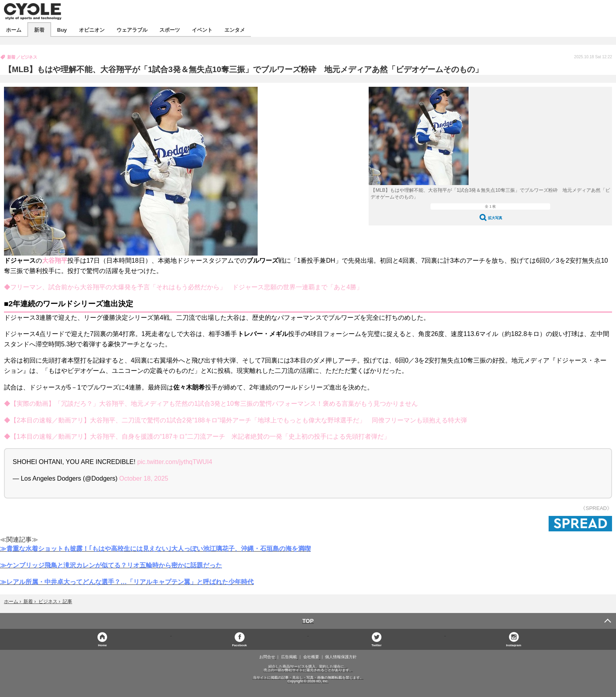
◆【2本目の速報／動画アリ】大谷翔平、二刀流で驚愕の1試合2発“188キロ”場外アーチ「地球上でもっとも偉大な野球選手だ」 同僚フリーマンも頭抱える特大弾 (235, 420)
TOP (308, 621)
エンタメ (235, 30)
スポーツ (170, 30)
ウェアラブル (132, 30)
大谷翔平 (55, 261)
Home (102, 645)
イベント (202, 30)
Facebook (239, 645)
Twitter (377, 645)
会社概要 (311, 657)
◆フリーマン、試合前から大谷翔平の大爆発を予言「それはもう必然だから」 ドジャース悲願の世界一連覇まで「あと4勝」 (183, 287)
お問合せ (267, 657)
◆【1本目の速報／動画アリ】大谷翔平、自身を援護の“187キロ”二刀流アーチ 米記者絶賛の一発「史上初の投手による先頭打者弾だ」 (197, 436)
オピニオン (92, 30)
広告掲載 (289, 657)
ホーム (14, 30)
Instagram (514, 645)
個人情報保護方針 (341, 657)
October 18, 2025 (144, 478)
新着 (39, 30)
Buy (62, 30)
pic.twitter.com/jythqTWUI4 (175, 462)
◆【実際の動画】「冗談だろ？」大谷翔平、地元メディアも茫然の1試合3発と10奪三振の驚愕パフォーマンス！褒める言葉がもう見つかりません (211, 404)
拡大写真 (495, 218)
